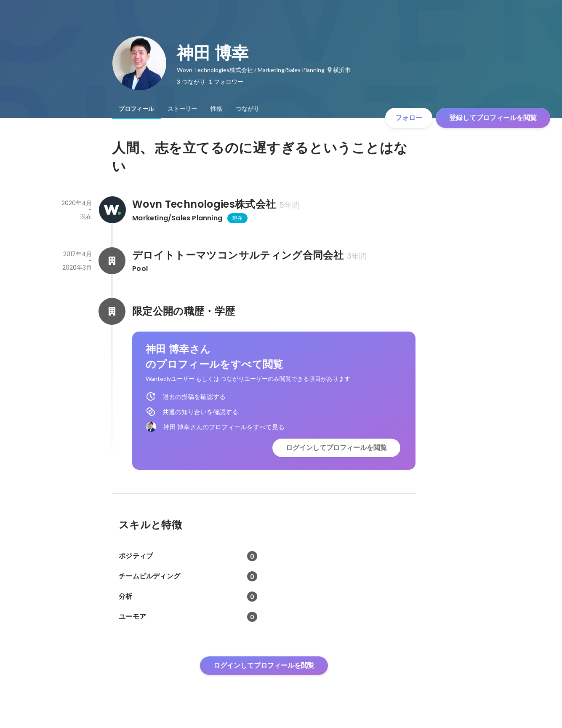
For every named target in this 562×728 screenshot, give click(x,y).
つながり (248, 109)
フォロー (409, 118)
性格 (216, 109)
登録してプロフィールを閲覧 (493, 118)
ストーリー (182, 109)
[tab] (136, 109)
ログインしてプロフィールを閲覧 (336, 448)
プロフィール (136, 109)
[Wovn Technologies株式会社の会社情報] (112, 210)
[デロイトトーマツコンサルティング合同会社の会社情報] (112, 261)
